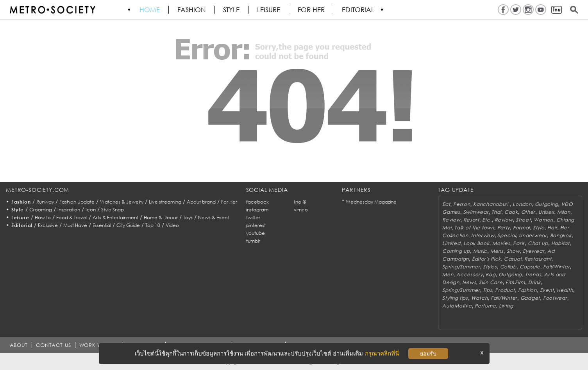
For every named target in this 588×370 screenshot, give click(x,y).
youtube (256, 233)
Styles (490, 267)
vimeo (301, 210)
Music (480, 251)
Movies (501, 243)
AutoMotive (457, 306)
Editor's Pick (486, 259)
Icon (91, 210)
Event (547, 290)
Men (448, 274)
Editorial (359, 10)
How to (43, 217)
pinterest (256, 225)
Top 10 (153, 225)
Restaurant (538, 259)
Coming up (456, 251)
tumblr (253, 241)
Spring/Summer (461, 267)
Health (565, 290)
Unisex (546, 212)
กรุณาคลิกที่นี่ (382, 353)
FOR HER (312, 10)
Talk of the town (474, 228)
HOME (150, 10)
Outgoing (547, 204)
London (522, 204)
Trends (533, 274)
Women (543, 220)
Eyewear (533, 251)
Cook (511, 212)
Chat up (538, 243)
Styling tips (455, 298)
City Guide (128, 225)
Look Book (476, 243)
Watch (480, 298)
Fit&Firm (515, 282)
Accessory (469, 274)
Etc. (487, 220)
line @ (300, 202)
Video (172, 225)
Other (528, 212)
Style (232, 10)
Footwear (555, 298)
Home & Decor (161, 217)
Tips (487, 290)
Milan (564, 212)
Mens (497, 251)
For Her (229, 202)
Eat (446, 204)
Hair (552, 228)
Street (523, 220)
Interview (483, 235)
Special (507, 235)
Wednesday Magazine (371, 202)
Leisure (269, 10)
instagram (257, 210)
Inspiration (69, 210)
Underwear (533, 235)
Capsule (530, 267)
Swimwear (476, 212)
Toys (188, 217)
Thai (496, 212)
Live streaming (165, 202)
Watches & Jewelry (122, 202)
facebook (257, 202)
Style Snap (113, 210)
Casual (513, 259)
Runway (45, 202)
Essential (102, 225)
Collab (508, 267)
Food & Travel (72, 217)
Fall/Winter (556, 267)
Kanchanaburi (491, 204)
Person (462, 204)
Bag (491, 274)
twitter (253, 217)
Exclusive (48, 225)
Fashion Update (77, 202)
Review (451, 220)
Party (504, 228)
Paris (519, 243)
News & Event (214, 217)
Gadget (530, 298)
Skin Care (491, 282)
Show (513, 251)
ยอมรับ (428, 354)
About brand (201, 202)
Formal (521, 228)
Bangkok (561, 235)
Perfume (485, 306)
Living (506, 306)
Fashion (192, 10)
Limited (451, 243)
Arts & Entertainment (115, 217)
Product (505, 290)
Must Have (75, 225)
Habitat (560, 243)
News (469, 282)
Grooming (41, 210)
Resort (471, 220)
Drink (534, 282)
